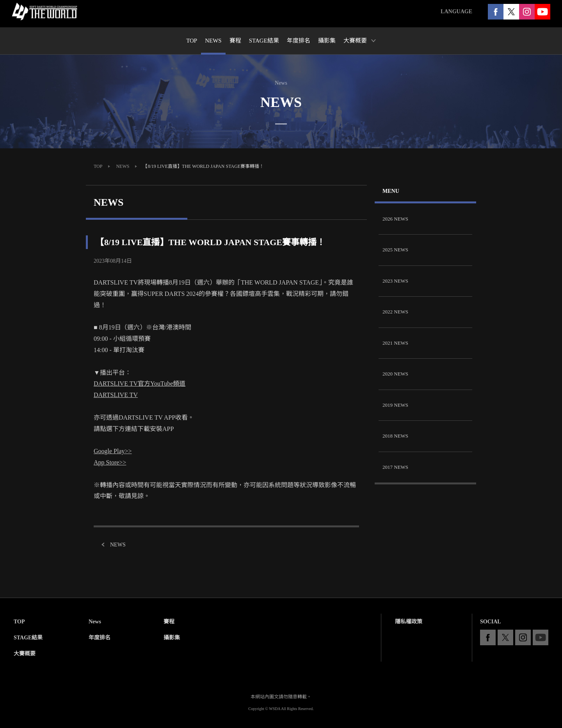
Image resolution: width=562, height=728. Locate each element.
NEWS (123, 166)
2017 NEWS (395, 467)
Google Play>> (113, 451)
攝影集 (172, 638)
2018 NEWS (395, 436)
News (95, 622)
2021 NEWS (395, 343)
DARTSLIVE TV (116, 395)
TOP (98, 166)
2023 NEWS (395, 281)
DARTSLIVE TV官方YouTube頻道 (140, 384)
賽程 (169, 622)
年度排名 (100, 638)
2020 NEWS (395, 374)
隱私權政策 (409, 622)
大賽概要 (25, 654)
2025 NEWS (395, 250)
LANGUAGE (456, 12)
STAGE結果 (28, 638)
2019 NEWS (395, 405)
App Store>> (110, 462)
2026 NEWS (395, 219)
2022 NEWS (395, 312)
